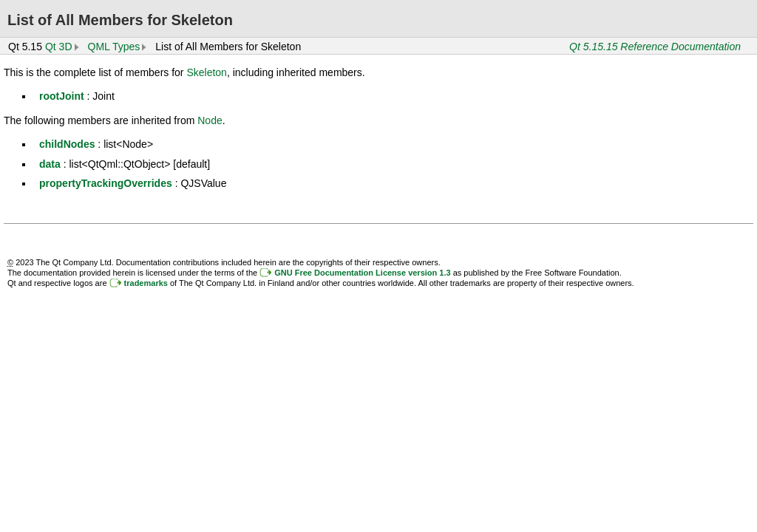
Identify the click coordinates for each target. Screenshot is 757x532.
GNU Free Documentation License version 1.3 (362, 273)
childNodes (67, 144)
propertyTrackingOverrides (106, 183)
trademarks (146, 283)
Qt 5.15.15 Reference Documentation (655, 47)
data (50, 164)
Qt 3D (59, 47)
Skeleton (206, 72)
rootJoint (62, 96)
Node (210, 120)
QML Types (114, 47)
